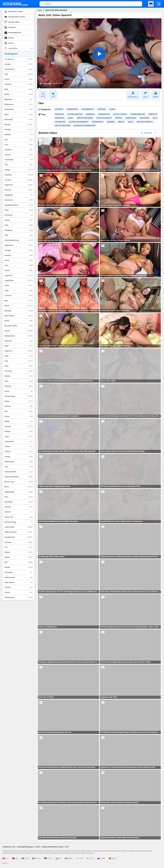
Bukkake (19, 135)
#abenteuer (131, 118)
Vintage (19, 457)
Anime (19, 79)
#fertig (119, 118)
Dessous (19, 190)
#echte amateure (63, 126)
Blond (19, 487)
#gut (155, 118)
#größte (153, 114)
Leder (19, 291)
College (19, 170)
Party (19, 366)
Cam (19, 145)
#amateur (59, 114)
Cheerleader (19, 160)
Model (19, 321)
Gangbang (19, 230)
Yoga (19, 467)
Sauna (19, 391)
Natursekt (19, 341)
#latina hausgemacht (79, 122)
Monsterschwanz (19, 326)
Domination (19, 200)
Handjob (19, 250)
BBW (19, 89)
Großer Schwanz (19, 532)
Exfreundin (19, 215)
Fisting (19, 220)
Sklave (19, 401)
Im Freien (19, 542)
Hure (19, 265)
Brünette (19, 130)
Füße (19, 225)
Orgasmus (19, 351)
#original (90, 114)
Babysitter (19, 99)
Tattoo (19, 437)
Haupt (39, 10)
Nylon (19, 346)
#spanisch (60, 118)
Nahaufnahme (19, 336)
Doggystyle (19, 195)
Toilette (19, 447)
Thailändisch (19, 442)
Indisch (19, 270)
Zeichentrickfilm (19, 472)
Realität (19, 376)
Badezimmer (19, 104)
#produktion (104, 114)
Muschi (19, 331)
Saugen (19, 567)
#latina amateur (75, 114)
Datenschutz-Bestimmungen (53, 847)
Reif (19, 562)
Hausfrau (19, 255)
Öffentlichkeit (19, 598)
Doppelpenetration (19, 205)
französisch (72, 109)
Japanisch (19, 276)
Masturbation (19, 316)
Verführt (19, 587)
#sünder (111, 122)
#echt (131, 122)
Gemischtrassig (19, 522)
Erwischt (19, 507)
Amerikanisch (19, 69)
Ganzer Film (19, 517)
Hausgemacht (19, 537)
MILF (19, 301)
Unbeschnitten (19, 577)
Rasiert (19, 557)
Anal (19, 74)
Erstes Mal (19, 502)
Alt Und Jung (19, 482)
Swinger (19, 431)
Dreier (19, 210)
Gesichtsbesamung (19, 240)
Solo (19, 411)
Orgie (19, 356)
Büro (19, 140)
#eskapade (144, 118)
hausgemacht (88, 109)
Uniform (19, 452)
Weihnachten (19, 462)
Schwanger (19, 572)
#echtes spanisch (145, 122)
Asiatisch (19, 84)
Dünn (19, 497)
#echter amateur (104, 118)
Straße (19, 421)
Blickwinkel (19, 120)
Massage (19, 311)
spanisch (59, 109)
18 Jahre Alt (19, 59)
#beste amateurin (85, 118)
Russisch (19, 386)
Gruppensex (19, 245)
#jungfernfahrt (138, 114)
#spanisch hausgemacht (85, 126)
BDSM (19, 94)
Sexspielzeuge (19, 396)
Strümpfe (19, 426)
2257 (67, 847)
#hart (71, 118)
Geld (19, 235)
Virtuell (19, 592)
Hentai (19, 260)
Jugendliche (19, 281)
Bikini (19, 115)
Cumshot (19, 180)
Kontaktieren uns (9, 847)
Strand (19, 416)
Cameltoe (19, 150)
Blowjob (19, 125)
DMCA (38, 847)
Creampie (19, 175)
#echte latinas (120, 114)
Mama (19, 306)
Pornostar (19, 371)
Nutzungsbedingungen (25, 847)
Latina (19, 286)
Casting (19, 155)
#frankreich (98, 122)
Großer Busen (19, 527)
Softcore (19, 406)
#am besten (60, 122)
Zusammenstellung (19, 477)
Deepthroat (19, 185)
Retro (19, 381)
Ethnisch (19, 512)
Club (19, 165)
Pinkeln (19, 552)
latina (112, 109)
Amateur (19, 64)
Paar (19, 361)
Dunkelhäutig (19, 492)
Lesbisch (19, 296)
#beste (121, 122)
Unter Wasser (19, 582)
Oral (19, 547)
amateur (102, 109)
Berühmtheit (19, 109)
